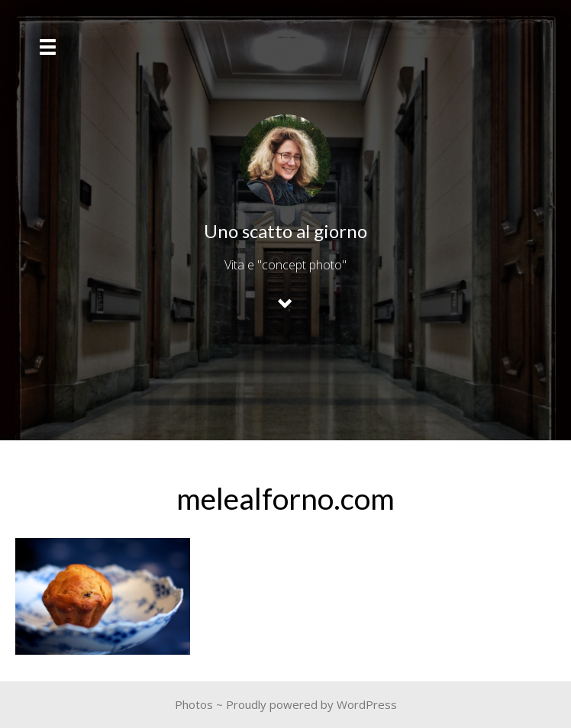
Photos (194, 704)
